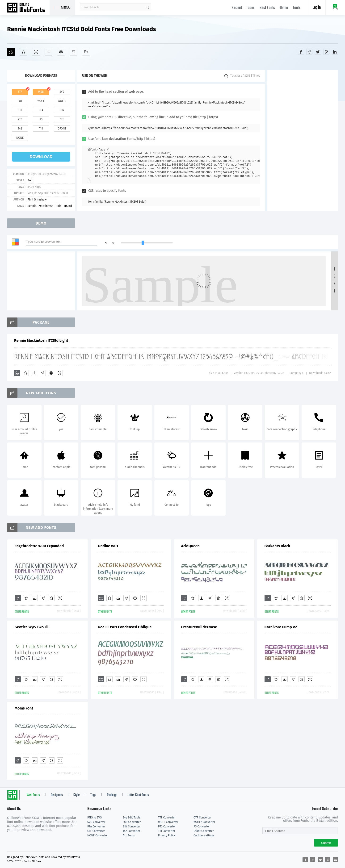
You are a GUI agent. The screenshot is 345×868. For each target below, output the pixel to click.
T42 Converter (131, 831)
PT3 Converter (167, 826)
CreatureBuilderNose (199, 627)
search (147, 7)
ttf (20, 92)
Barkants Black (277, 546)
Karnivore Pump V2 (281, 627)
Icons (251, 8)
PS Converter (202, 826)
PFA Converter (96, 826)
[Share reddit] (309, 52)
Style (76, 795)
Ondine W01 (108, 546)
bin (62, 110)
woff (41, 101)
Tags (93, 795)
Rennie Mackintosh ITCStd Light (41, 340)
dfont (62, 129)
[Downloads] (34, 373)
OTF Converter (202, 818)
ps (41, 119)
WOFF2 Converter (204, 822)
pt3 (20, 119)
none (20, 138)
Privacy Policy (167, 835)
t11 (41, 129)
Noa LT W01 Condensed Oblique (125, 627)
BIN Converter (132, 826)
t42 (20, 129)
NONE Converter (98, 835)
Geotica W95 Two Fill (32, 627)
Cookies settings (204, 835)
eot (20, 101)
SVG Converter (96, 822)
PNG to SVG (95, 818)
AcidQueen (190, 546)
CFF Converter (96, 831)
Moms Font (24, 708)
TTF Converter (167, 818)
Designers (57, 795)
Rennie (32, 206)
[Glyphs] (48, 52)
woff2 (62, 101)
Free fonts (28, 8)
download (41, 157)
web (41, 92)
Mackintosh (46, 206)
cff (62, 119)
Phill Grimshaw (37, 200)
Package (112, 795)
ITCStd (68, 206)
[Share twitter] (318, 52)
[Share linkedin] (335, 52)
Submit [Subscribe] (326, 843)
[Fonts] (86, 52)
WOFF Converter (168, 822)
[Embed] (51, 373)
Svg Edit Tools (132, 818)
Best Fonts (267, 8)
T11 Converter (167, 831)
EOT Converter (132, 822)
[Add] (11, 52)
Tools (297, 8)
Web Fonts (33, 795)
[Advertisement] (303, 141)
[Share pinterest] (326, 52)
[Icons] (74, 52)
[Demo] (36, 52)
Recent (237, 8)
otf (20, 110)
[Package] (61, 52)
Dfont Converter (204, 831)
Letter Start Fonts (138, 795)
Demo (284, 8)
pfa (41, 110)
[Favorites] (23, 52)
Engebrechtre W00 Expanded (39, 546)
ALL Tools (129, 835)
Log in (317, 8)
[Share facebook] (301, 52)
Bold (30, 180)
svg (62, 92)
